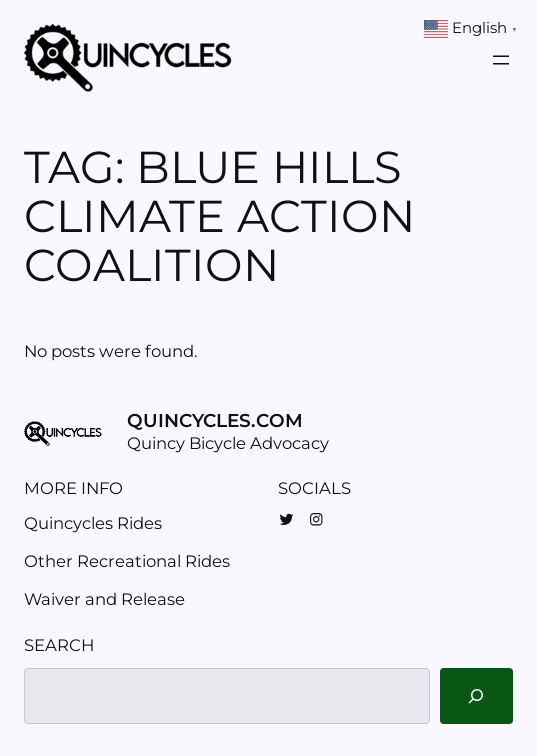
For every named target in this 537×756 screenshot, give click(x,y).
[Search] (476, 696)
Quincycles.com (215, 420)
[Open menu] (501, 60)
